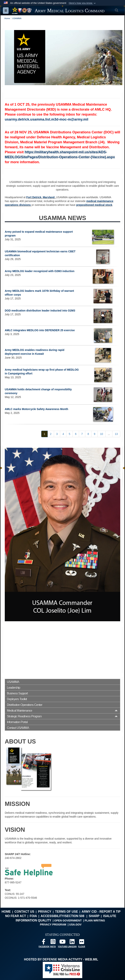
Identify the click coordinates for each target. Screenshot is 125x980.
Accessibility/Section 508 (63, 916)
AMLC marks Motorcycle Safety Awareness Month (36, 409)
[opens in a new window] (44, 943)
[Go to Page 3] (57, 434)
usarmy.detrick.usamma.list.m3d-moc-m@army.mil (47, 119)
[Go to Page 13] (116, 434)
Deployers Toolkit (17, 699)
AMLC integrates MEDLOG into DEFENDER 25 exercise (40, 330)
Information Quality (33, 920)
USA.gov (75, 925)
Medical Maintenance (19, 711)
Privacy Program (53, 925)
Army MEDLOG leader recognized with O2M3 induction (40, 271)
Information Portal (17, 722)
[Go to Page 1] (44, 434)
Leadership (13, 688)
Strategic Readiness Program (24, 716)
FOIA (33, 916)
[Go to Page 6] (76, 434)
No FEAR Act (16, 916)
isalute (110, 916)
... (109, 434)
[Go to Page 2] (51, 434)
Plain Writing (95, 920)
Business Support (17, 693)
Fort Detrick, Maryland (40, 197)
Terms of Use (66, 912)
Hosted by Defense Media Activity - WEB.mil (61, 959)
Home (6, 912)
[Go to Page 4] (63, 434)
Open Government (68, 920)
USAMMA (13, 682)
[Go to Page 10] (102, 434)
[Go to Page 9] (94, 434)
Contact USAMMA (18, 728)
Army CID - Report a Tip (101, 912)
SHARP (94, 916)
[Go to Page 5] (69, 434)
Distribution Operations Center (25, 705)
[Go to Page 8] (88, 434)
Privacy (45, 912)
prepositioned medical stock (94, 205)
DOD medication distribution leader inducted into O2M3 (40, 311)
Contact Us (24, 912)
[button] (83, 3)
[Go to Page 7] (82, 434)
